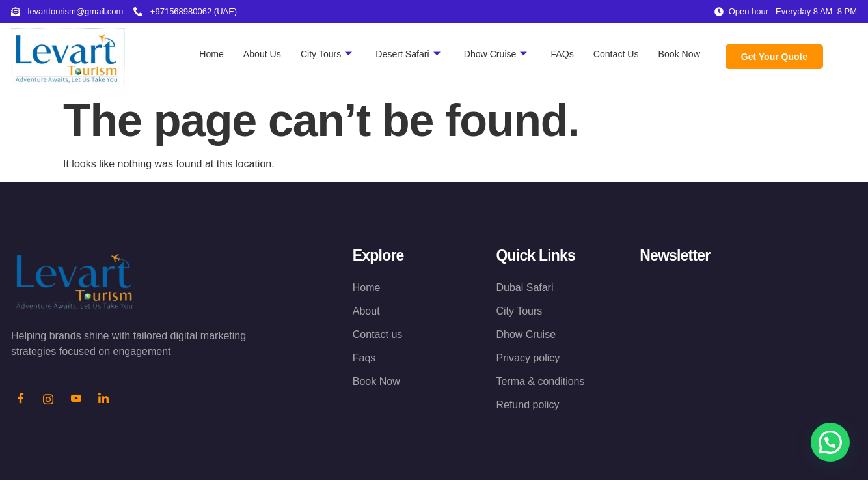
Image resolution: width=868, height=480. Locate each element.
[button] (830, 442)
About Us (245, 54)
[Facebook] (21, 400)
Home (192, 54)
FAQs (556, 54)
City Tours (311, 54)
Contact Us (612, 54)
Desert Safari (396, 54)
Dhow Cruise (487, 54)
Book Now (677, 54)
